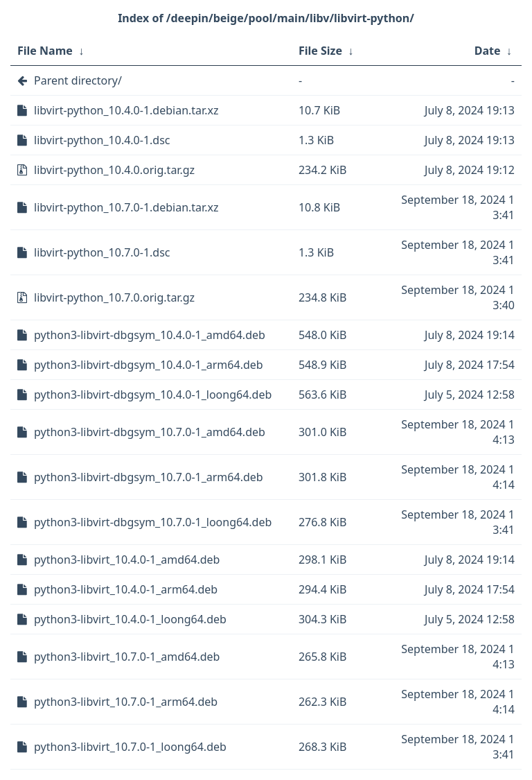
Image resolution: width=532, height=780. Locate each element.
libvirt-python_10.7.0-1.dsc (102, 252)
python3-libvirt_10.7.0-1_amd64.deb (127, 657)
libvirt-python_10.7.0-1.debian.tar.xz (126, 207)
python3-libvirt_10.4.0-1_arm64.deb (126, 589)
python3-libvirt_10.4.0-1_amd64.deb (127, 560)
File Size (320, 51)
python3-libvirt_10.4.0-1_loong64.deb (130, 619)
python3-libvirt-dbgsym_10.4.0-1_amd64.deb (150, 335)
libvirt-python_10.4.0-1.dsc (102, 140)
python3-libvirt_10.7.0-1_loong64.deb (130, 747)
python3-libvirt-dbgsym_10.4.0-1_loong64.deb (153, 395)
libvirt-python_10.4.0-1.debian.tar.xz (126, 110)
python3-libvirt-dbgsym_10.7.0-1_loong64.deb (153, 522)
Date (488, 51)
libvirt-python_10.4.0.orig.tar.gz (114, 170)
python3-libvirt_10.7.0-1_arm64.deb (126, 702)
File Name (45, 51)
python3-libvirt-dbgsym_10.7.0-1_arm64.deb (149, 477)
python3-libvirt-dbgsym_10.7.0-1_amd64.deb (150, 432)
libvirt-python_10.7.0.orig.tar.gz (114, 297)
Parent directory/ (78, 80)
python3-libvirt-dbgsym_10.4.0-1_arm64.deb (149, 365)
